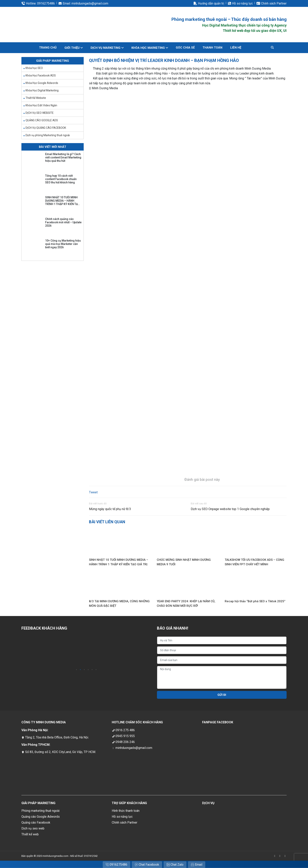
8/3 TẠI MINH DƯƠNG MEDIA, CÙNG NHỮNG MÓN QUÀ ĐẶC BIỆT (119, 604)
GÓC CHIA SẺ (185, 48)
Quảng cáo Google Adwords (41, 817)
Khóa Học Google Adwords (42, 83)
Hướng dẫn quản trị (211, 3)
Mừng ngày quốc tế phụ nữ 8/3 (110, 509)
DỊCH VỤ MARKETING (105, 48)
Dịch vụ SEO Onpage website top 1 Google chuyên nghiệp (230, 509)
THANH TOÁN (212, 48)
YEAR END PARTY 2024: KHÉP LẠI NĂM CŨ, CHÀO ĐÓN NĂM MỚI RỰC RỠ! (186, 604)
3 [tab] (84, 670)
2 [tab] (80, 670)
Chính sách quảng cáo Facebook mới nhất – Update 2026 (63, 222)
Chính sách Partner (274, 3)
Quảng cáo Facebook (36, 822)
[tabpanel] (42, 651)
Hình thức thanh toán (126, 811)
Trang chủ (48, 48)
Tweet (93, 492)
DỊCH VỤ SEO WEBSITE (40, 113)
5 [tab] (92, 670)
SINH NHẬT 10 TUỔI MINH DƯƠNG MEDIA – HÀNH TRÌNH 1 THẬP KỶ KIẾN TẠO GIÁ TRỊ (119, 562)
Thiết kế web (30, 834)
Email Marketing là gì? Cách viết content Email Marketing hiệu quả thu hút (63, 157)
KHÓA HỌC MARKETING (148, 48)
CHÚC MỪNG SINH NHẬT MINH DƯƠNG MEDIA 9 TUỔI (184, 562)
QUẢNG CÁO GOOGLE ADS (42, 120)
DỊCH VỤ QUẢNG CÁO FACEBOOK (46, 128)
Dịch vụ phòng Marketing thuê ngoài (48, 135)
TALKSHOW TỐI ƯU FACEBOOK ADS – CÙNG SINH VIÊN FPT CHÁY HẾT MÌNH (254, 562)
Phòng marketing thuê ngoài (40, 811)
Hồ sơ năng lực (242, 3)
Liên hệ (236, 48)
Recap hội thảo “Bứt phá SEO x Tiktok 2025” (255, 601)
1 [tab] (76, 670)
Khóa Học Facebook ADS (41, 75)
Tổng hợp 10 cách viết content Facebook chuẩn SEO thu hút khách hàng (61, 179)
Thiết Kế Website (36, 98)
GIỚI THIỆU (72, 48)
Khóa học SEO (34, 68)
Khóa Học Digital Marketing (42, 90)
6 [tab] (96, 670)
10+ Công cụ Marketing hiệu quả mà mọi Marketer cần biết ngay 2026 (63, 244)
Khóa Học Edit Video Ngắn (41, 105)
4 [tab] (88, 670)
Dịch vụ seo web (33, 828)
